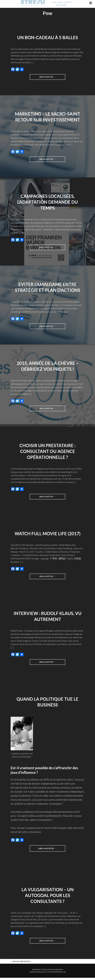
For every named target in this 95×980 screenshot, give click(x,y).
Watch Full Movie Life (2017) (47, 535)
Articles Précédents (20, 964)
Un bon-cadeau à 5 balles (48, 37)
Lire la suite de (50, 78)
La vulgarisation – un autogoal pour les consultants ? (47, 897)
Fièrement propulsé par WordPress (48, 972)
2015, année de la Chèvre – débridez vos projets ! (47, 367)
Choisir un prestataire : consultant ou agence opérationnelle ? (47, 452)
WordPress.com (59, 974)
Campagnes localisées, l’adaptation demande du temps (47, 202)
